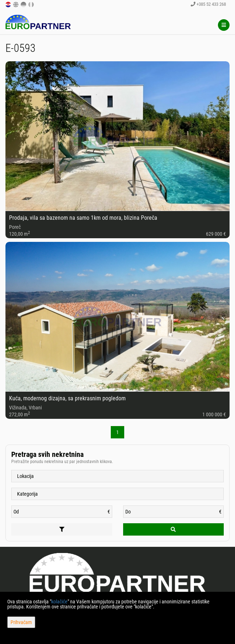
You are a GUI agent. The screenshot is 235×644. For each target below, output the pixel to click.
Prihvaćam (21, 622)
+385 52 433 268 (208, 4)
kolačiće (59, 602)
